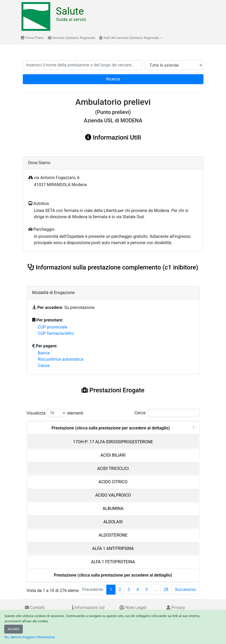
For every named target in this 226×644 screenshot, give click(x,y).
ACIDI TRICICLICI (113, 468)
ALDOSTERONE (113, 535)
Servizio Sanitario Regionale (71, 38)
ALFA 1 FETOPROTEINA (113, 562)
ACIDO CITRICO (113, 482)
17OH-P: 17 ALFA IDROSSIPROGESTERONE (113, 442)
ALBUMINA (113, 508)
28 (166, 590)
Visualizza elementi (55, 413)
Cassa (44, 366)
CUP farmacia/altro (56, 333)
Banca (44, 353)
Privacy (176, 608)
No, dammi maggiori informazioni (30, 637)
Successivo (186, 590)
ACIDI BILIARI (113, 455)
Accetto (13, 629)
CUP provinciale (53, 327)
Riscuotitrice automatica (61, 359)
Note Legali (133, 608)
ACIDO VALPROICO (113, 495)
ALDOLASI (113, 522)
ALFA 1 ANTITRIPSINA (113, 548)
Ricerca (113, 79)
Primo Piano (32, 38)
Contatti (35, 608)
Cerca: (167, 413)
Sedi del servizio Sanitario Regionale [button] (129, 38)
